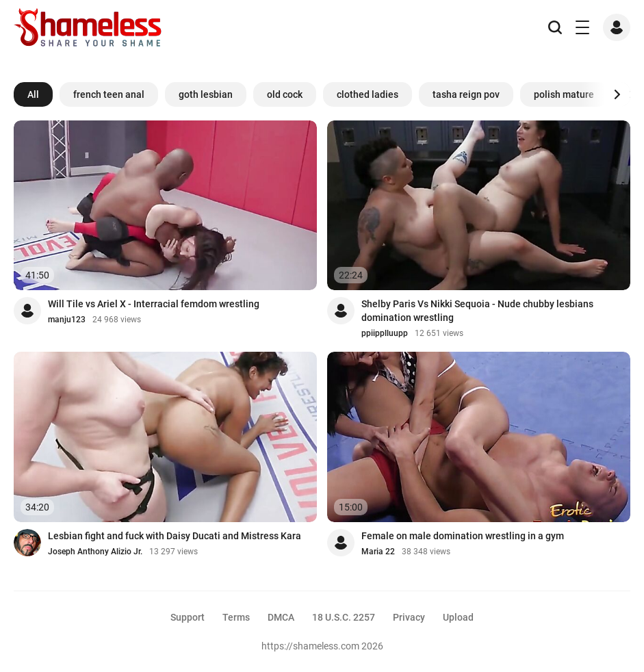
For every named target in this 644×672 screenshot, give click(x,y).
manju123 (67, 320)
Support (188, 617)
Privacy (409, 617)
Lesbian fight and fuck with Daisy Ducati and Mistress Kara (175, 536)
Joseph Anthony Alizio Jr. (95, 552)
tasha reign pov (466, 94)
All (33, 94)
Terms (236, 617)
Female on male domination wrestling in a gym (463, 536)
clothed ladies (368, 94)
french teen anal (109, 94)
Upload (458, 617)
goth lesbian (206, 94)
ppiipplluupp (385, 333)
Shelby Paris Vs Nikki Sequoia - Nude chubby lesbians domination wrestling (477, 311)
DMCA (281, 617)
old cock (285, 94)
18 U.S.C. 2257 (344, 617)
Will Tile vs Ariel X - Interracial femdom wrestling (154, 304)
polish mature (564, 94)
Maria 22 (378, 552)
